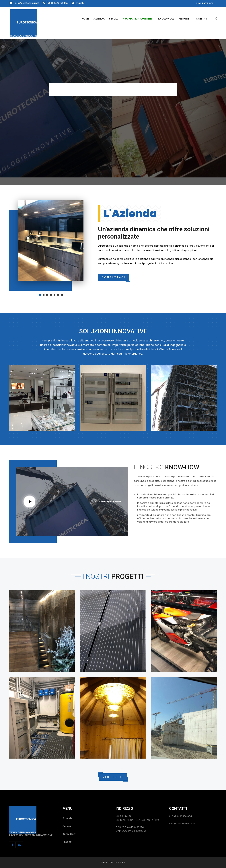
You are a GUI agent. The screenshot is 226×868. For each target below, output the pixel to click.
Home (85, 19)
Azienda (99, 19)
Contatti (203, 19)
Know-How (166, 19)
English (80, 3)
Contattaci (205, 3)
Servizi (114, 19)
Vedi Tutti (113, 777)
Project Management (138, 19)
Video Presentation (108, 501)
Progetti (185, 19)
